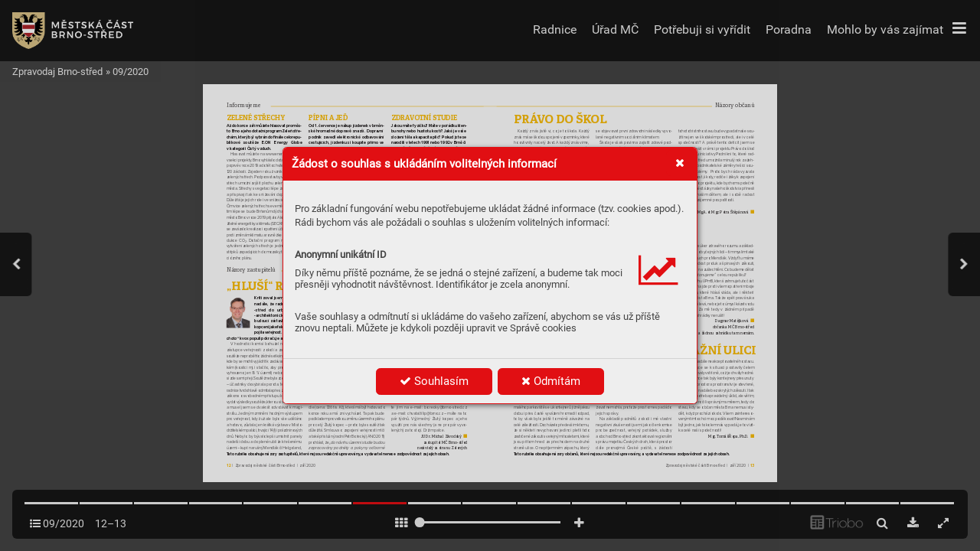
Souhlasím (434, 381)
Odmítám (551, 381)
